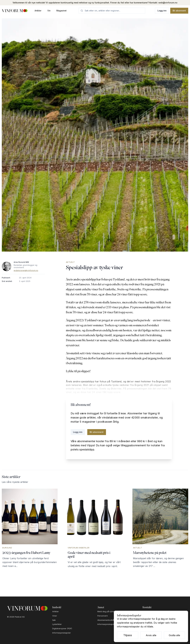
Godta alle (174, 635)
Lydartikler (57, 624)
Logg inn (162, 11)
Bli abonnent (179, 11)
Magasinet (61, 11)
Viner (55, 616)
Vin (49, 11)
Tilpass (128, 635)
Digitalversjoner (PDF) (62, 629)
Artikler (38, 11)
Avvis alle (151, 635)
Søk (54, 620)
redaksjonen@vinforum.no (26, 270)
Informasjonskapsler (62, 633)
